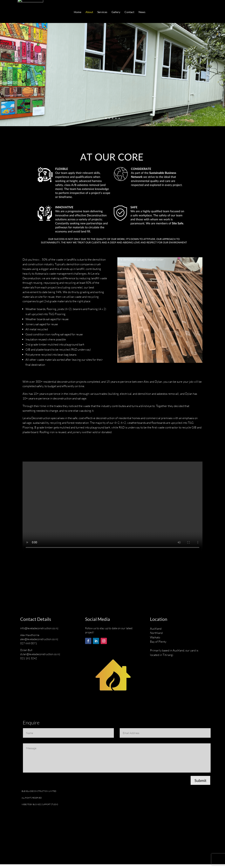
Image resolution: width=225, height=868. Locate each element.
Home (78, 12)
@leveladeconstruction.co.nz (42, 632)
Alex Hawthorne (30, 639)
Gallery (116, 12)
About (89, 12)
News (142, 12)
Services (102, 12)
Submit (200, 784)
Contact (129, 12)
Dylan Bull (26, 654)
